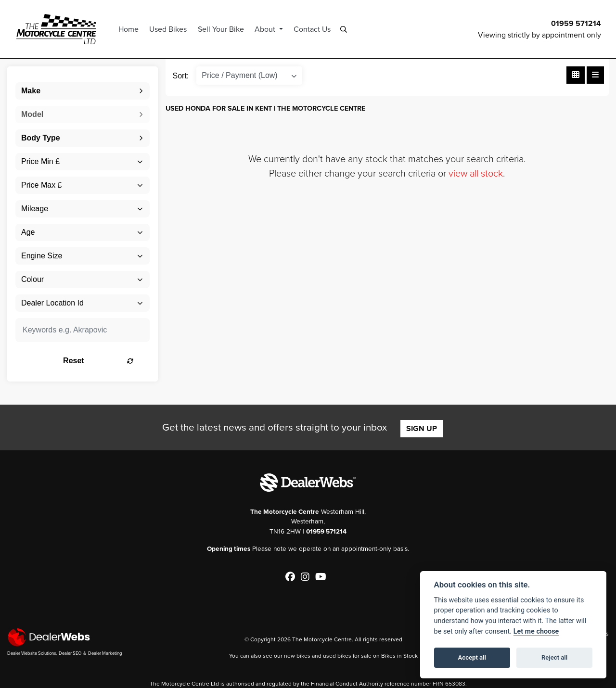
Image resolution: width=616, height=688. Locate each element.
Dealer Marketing (105, 653)
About (267, 29)
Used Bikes (169, 29)
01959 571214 (576, 23)
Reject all (554, 657)
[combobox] (83, 91)
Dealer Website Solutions (32, 653)
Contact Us (314, 29)
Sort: (181, 76)
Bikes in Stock (399, 655)
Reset (105, 361)
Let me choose (536, 631)
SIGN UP (422, 429)
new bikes (297, 655)
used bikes (337, 655)
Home (130, 29)
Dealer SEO (70, 653)
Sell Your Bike (222, 29)
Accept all (472, 657)
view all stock (476, 173)
